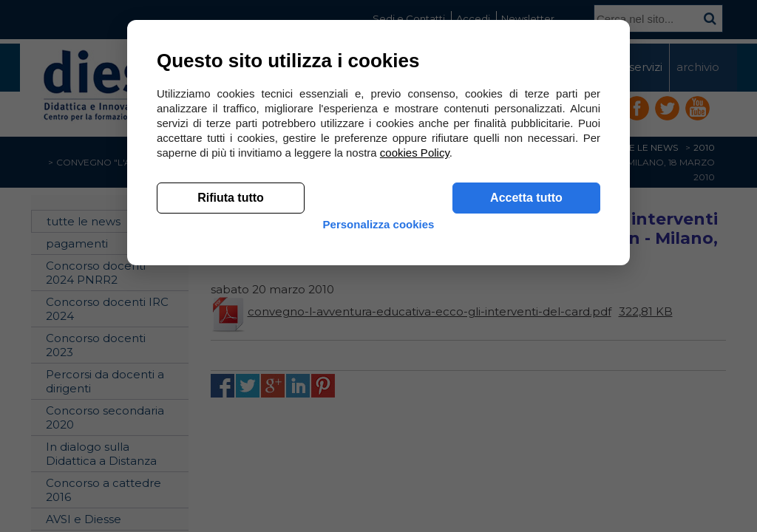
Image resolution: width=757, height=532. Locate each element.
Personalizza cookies (379, 453)
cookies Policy (415, 369)
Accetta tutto (526, 414)
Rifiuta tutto (231, 414)
